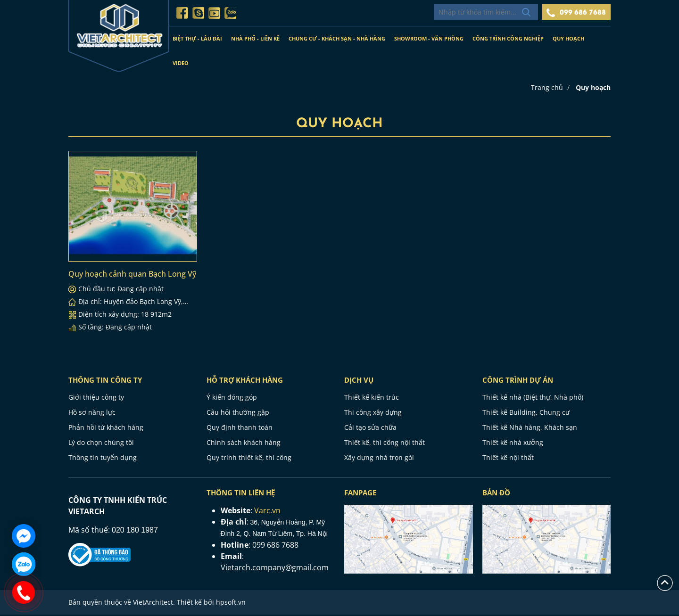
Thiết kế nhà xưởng (513, 444)
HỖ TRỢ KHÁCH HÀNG (245, 381)
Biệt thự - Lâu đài (197, 38)
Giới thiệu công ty (96, 398)
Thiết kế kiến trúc (372, 398)
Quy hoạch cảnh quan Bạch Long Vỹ (132, 275)
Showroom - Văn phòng (429, 38)
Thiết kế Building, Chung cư (526, 414)
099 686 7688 (576, 13)
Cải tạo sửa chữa (370, 429)
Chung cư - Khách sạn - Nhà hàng (337, 38)
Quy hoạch (568, 38)
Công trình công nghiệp (508, 38)
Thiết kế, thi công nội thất (385, 444)
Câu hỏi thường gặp (238, 414)
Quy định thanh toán (240, 429)
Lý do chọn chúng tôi (101, 444)
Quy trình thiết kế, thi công (249, 459)
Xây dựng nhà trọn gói (379, 459)
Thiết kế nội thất (508, 459)
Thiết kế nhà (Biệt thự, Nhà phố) (533, 398)
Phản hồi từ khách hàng (106, 429)
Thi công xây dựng (373, 414)
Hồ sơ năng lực (92, 414)
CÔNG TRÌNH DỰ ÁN (518, 381)
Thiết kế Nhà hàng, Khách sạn (530, 429)
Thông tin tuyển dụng (103, 459)
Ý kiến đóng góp (232, 398)
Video (181, 63)
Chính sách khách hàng (244, 444)
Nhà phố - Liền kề (255, 38)
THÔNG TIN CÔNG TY (105, 381)
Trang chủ (547, 89)
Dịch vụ (359, 381)
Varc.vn (267, 512)
